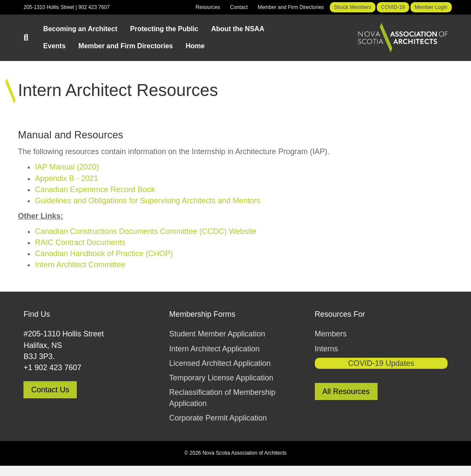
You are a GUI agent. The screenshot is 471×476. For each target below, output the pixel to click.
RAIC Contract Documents (80, 242)
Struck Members (353, 7)
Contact (239, 7)
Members (331, 334)
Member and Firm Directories (291, 7)
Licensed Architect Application (220, 363)
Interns (327, 349)
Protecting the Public (164, 29)
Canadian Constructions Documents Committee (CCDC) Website (146, 231)
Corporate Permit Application (218, 418)
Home (195, 46)
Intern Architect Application (214, 349)
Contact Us (50, 390)
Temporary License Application (221, 378)
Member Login (431, 7)
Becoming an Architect (80, 29)
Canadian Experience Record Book (95, 190)
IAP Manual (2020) (67, 167)
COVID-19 (393, 7)
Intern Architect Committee (80, 265)
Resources (208, 7)
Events (54, 46)
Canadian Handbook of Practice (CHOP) (104, 254)
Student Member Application (217, 334)
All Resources (346, 391)
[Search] (30, 38)
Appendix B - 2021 (67, 178)
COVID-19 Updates (381, 363)
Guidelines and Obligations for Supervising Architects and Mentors (148, 201)
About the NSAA (238, 29)
